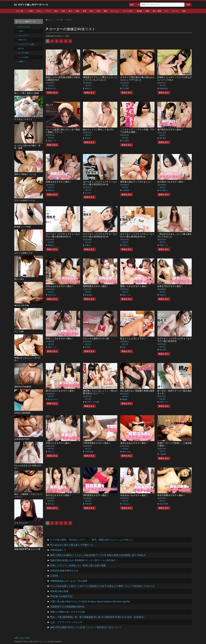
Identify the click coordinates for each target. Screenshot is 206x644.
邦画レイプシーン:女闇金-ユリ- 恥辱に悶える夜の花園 (78, 565)
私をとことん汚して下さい (133, 338)
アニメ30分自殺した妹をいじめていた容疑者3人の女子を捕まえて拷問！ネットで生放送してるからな (102, 586)
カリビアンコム (24, 27)
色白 (91, 11)
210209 (54, 576)
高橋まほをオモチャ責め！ (59, 182)
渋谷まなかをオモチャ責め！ (60, 286)
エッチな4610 (23, 53)
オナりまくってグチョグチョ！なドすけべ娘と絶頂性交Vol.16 (100, 235)
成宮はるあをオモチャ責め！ (134, 443)
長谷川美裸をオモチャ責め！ (171, 495)
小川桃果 (96, 402)
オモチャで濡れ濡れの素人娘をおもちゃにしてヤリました (137, 79)
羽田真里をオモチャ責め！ (96, 495)
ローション (115, 11)
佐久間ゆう (164, 190)
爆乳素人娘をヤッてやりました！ (136, 182)
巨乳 (98, 11)
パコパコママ (23, 35)
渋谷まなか (52, 295)
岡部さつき (164, 245)
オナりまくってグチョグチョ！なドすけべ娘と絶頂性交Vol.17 (63, 235)
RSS (28, 638)
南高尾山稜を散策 (59, 591)
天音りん (51, 452)
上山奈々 (88, 193)
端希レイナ (52, 141)
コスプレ (175, 11)
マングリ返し (128, 11)
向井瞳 (88, 347)
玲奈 (124, 347)
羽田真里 (88, 504)
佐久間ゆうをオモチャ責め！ (171, 182)
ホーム (50, 20)
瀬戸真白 (163, 138)
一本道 (20, 31)
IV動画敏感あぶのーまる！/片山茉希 (69, 581)
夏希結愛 (88, 295)
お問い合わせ (19, 638)
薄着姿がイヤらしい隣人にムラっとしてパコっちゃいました (100, 79)
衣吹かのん (52, 88)
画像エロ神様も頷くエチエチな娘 (67, 612)
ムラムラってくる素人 (26, 44)
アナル (48, 11)
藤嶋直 (125, 399)
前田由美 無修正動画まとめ (64, 571)
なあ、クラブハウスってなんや (66, 622)
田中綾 (88, 138)
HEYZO (51, 86)
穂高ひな (88, 88)
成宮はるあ (126, 452)
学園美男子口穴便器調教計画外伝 (67, 607)
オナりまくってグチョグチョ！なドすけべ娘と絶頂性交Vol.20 (100, 183)
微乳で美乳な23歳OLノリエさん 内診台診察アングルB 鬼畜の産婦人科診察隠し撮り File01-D (98, 555)
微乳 (105, 11)
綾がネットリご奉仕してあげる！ (99, 129)
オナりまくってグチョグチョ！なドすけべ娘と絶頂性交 (175, 340)
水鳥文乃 (163, 295)
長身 (84, 11)
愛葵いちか (126, 295)
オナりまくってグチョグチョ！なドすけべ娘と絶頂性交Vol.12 (137, 235)
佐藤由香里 (164, 88)
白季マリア (164, 402)
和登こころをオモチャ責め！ (60, 338)
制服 (147, 11)
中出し (40, 11)
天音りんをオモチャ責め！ (59, 443)
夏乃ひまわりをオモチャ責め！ (61, 391)
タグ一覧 (20, 11)
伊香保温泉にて (58, 550)
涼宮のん (126, 245)
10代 (63, 11)
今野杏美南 (89, 452)
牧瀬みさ (51, 245)
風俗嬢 (139, 11)
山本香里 (126, 190)
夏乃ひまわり (53, 399)
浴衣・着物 (157, 11)
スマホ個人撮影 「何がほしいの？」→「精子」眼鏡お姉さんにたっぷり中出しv (91, 540)
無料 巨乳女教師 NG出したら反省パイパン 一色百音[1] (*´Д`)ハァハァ (86, 627)
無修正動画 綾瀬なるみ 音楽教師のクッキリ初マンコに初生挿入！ (84, 560)
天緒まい (88, 245)
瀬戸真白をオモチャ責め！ (170, 129)
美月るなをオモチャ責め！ (59, 495)
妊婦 (77, 11)
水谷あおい (126, 504)
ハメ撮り (30, 11)
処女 (56, 11)
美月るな (51, 504)
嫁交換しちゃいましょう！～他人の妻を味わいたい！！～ (100, 392)
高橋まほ (51, 190)
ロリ (166, 11)
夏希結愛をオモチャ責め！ (96, 286)
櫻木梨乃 (88, 402)
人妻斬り (21, 62)
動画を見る (52, 93)
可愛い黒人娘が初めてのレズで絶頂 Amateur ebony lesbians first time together (90, 602)
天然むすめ (22, 40)
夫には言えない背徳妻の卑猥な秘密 (137, 391)
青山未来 (163, 350)
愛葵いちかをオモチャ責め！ (134, 286)
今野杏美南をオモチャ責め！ (97, 443)
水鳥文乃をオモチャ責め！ (170, 286)
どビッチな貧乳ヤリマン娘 (96, 338)
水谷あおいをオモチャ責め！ (134, 495)
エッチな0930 (23, 57)
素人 (70, 11)
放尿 (184, 11)
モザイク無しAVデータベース (33, 5)
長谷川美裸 (164, 504)
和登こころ (52, 347)
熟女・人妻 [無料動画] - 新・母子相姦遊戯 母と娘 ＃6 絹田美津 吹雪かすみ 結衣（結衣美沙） (98, 617)
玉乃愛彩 (126, 88)
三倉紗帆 (163, 454)
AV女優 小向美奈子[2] (61, 596)
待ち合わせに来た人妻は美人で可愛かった (72, 545)
